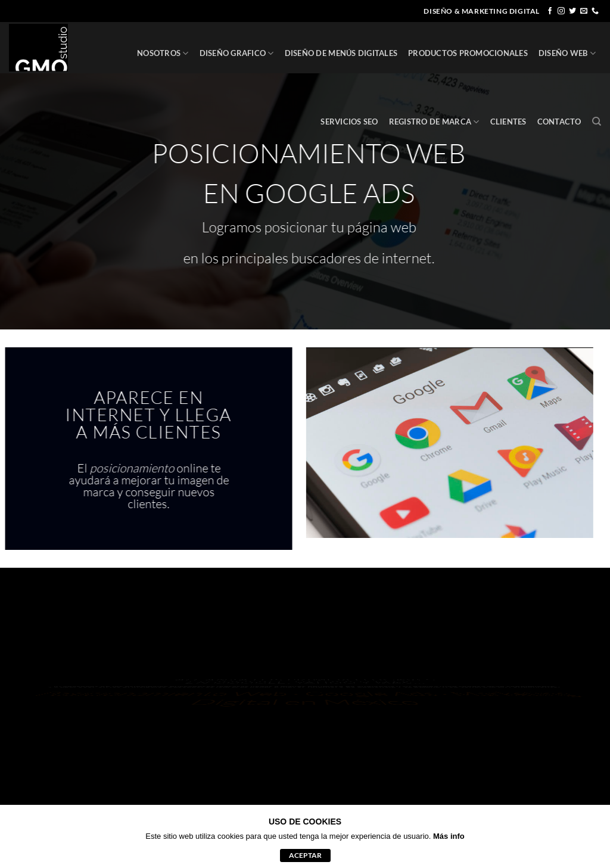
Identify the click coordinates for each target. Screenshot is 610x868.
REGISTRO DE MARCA (434, 122)
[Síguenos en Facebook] (550, 11)
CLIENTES (508, 122)
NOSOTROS (163, 53)
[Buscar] (597, 122)
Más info (449, 836)
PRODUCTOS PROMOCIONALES (468, 53)
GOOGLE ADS (335, 193)
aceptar (305, 855)
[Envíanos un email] (584, 11)
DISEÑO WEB (567, 53)
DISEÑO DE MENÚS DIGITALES (341, 53)
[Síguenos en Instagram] (561, 11)
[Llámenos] (595, 11)
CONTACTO (559, 122)
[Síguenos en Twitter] (572, 11)
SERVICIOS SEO (349, 122)
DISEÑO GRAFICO (237, 53)
